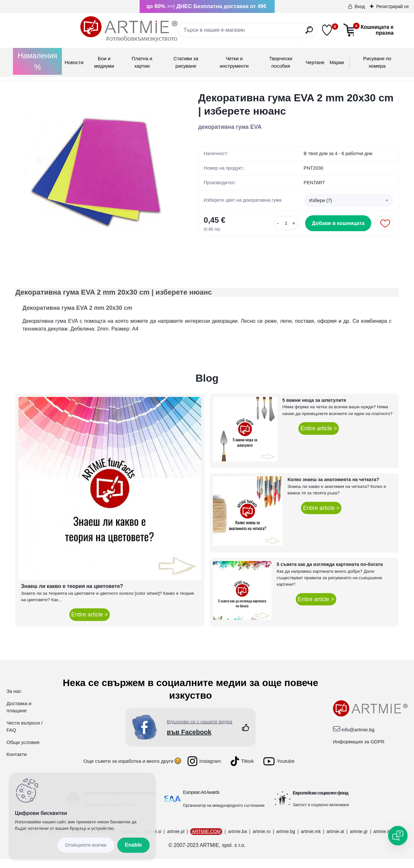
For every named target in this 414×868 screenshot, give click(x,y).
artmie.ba (237, 840)
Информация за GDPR (359, 751)
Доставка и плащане (19, 716)
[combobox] (348, 201)
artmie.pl (176, 840)
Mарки (337, 62)
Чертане (315, 62)
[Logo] (64, 29)
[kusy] (290, 223)
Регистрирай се (392, 6)
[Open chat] (398, 836)
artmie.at (335, 840)
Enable (133, 845)
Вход (360, 6)
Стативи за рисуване (186, 62)
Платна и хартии (142, 62)
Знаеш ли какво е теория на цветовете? (72, 595)
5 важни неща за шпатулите (314, 409)
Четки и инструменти (234, 62)
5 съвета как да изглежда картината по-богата (330, 573)
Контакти (17, 763)
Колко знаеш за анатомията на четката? (333, 489)
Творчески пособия (281, 62)
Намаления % (38, 61)
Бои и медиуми (104, 62)
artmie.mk (311, 840)
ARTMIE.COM (206, 840)
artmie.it (382, 840)
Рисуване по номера (377, 62)
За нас (14, 700)
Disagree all (86, 845)
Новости (74, 62)
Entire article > (90, 624)
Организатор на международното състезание (224, 815)
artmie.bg (286, 840)
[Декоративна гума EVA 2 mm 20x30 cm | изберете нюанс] (96, 172)
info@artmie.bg (358, 738)
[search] (265, 33)
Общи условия (23, 751)
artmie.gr (359, 840)
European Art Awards (201, 801)
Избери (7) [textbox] (321, 201)
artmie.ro (262, 840)
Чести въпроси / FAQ (24, 735)
